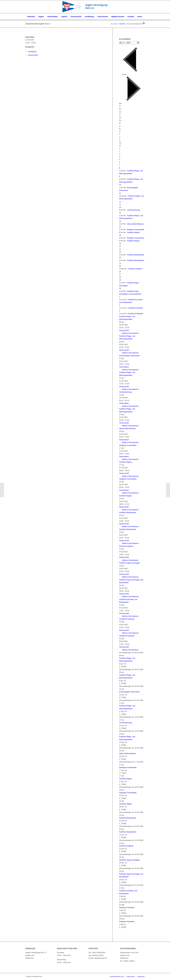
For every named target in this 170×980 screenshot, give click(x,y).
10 (120, 185)
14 (120, 207)
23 (120, 258)
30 (120, 289)
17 (120, 227)
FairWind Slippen (133, 233)
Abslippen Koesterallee (135, 230)
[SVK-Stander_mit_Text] (85, 7)
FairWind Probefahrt (135, 308)
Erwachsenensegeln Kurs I (38, 24)
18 (120, 235)
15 (120, 213)
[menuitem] (31, 17)
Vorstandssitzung (133, 210)
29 (120, 280)
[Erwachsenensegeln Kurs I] (2, 490)
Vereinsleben (124, 367)
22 (120, 252)
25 (120, 266)
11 (120, 193)
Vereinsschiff (33, 55)
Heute (124, 75)
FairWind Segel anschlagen (129, 563)
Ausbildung (32, 52)
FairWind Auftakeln (135, 269)
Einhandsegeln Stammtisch (129, 356)
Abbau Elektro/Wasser (135, 224)
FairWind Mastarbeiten (135, 255)
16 (120, 221)
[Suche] (143, 23)
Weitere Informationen (130, 333)
